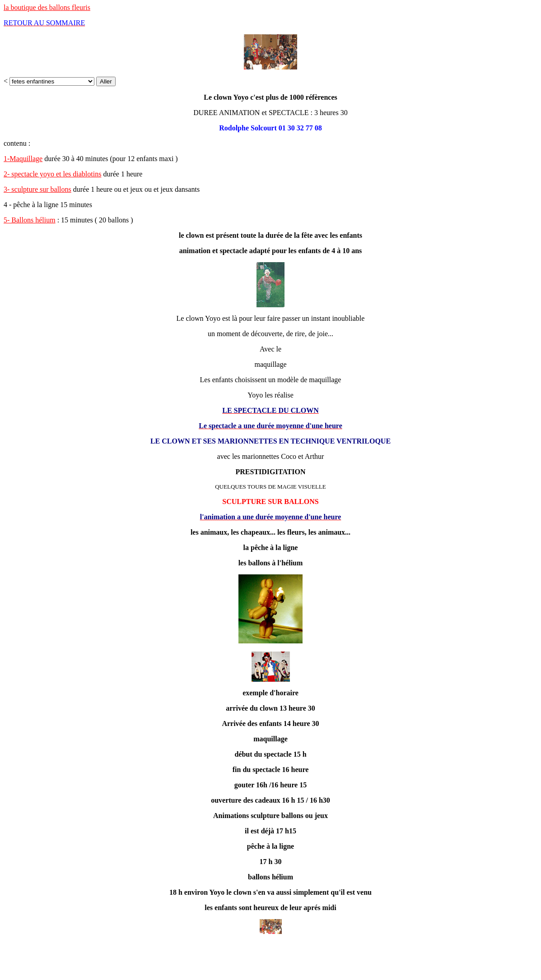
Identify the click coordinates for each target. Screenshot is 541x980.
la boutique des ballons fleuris (47, 7)
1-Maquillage (23, 159)
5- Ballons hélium (30, 220)
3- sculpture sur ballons (37, 189)
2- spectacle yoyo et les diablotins (52, 174)
